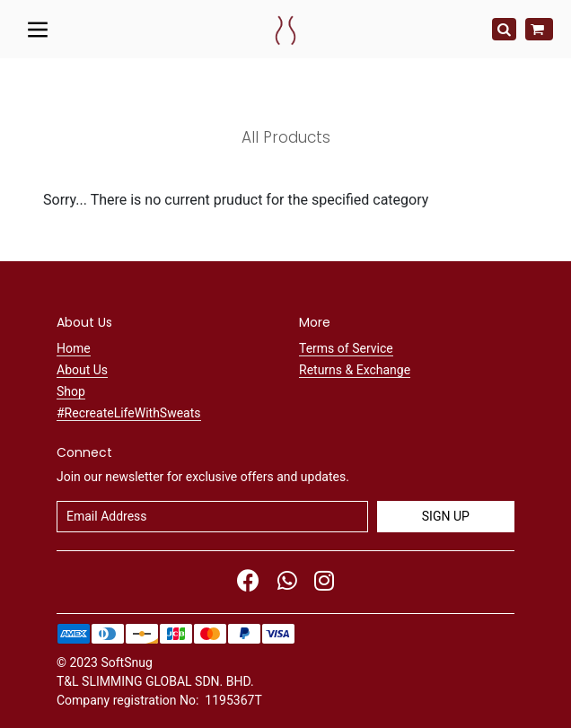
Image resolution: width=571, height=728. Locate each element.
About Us (82, 370)
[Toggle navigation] (38, 29)
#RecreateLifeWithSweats (129, 413)
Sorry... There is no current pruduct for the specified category (236, 200)
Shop (71, 391)
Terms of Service (346, 348)
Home (74, 348)
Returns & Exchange (355, 370)
